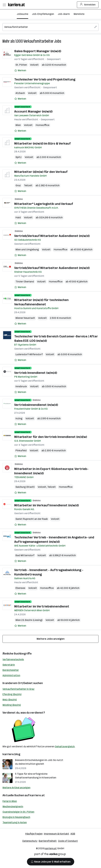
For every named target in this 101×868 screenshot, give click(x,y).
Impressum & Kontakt (57, 834)
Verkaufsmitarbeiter (39, 41)
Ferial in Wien (10, 801)
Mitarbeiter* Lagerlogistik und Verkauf (44, 204)
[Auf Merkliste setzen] (20, 70)
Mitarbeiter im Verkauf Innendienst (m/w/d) (47, 505)
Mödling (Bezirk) (12, 705)
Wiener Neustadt (25, 318)
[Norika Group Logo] (50, 855)
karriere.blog (11, 754)
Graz (18, 185)
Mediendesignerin (13, 807)
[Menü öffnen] (4, 5)
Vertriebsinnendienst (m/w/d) (36, 405)
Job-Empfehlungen (43, 14)
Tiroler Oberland (25, 282)
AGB (73, 834)
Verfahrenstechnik (13, 659)
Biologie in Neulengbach (16, 817)
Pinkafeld (21, 450)
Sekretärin (9, 665)
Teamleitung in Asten (15, 822)
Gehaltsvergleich (65, 746)
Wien (18, 125)
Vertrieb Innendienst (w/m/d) (36, 373)
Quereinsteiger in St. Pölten (18, 812)
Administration (11, 675)
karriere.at (37, 795)
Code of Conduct (68, 841)
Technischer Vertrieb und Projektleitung (45, 79)
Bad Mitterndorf (25, 555)
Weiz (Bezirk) (10, 700)
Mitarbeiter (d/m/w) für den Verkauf (41, 172)
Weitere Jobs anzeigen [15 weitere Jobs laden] (51, 639)
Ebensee (20, 588)
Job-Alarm (64, 14)
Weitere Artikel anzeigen (16, 788)
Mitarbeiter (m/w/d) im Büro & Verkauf (42, 143)
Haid (18, 217)
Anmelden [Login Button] (88, 5)
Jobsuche (22, 14)
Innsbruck (21, 386)
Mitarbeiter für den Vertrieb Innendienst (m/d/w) (51, 437)
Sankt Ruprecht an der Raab (32, 519)
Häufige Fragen (34, 834)
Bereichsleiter (11, 670)
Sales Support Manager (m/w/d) (38, 51)
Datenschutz (30, 841)
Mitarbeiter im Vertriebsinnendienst (42, 606)
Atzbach (20, 93)
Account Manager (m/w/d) (33, 111)
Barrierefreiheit (48, 841)
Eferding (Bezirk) (12, 694)
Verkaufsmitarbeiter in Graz (18, 689)
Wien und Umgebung (27, 250)
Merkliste (79, 14)
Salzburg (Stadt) (25, 487)
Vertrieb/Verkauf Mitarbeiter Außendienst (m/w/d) (52, 236)
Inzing (19, 418)
